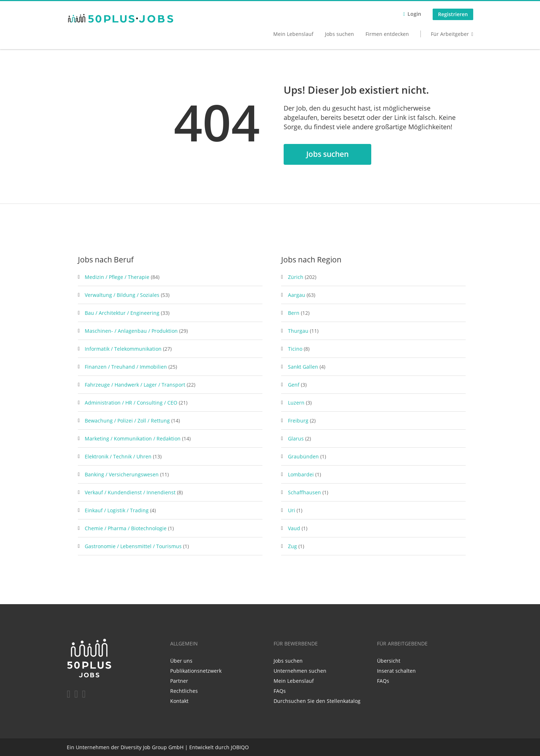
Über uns (181, 661)
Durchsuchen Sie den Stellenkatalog (317, 701)
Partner (179, 681)
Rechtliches (184, 691)
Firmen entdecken (387, 34)
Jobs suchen (339, 34)
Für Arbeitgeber (450, 34)
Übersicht (389, 661)
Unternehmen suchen (300, 671)
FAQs (280, 691)
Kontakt (179, 701)
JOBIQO (240, 747)
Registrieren (453, 14)
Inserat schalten (396, 671)
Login (414, 14)
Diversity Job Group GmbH (152, 747)
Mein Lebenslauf (293, 34)
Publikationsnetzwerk (196, 671)
